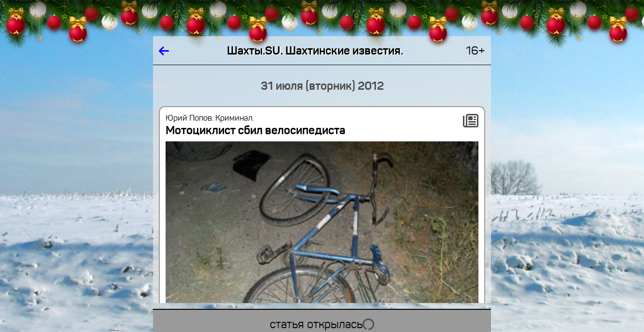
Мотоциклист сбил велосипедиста (255, 130)
